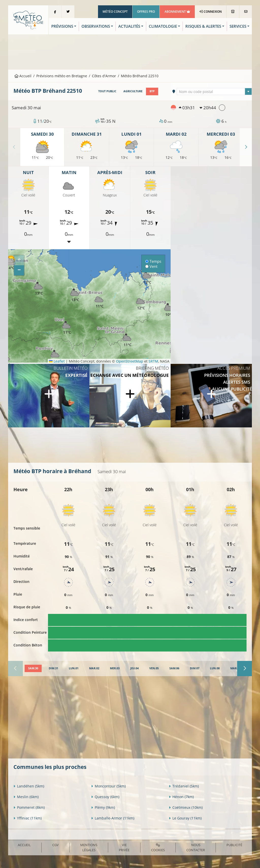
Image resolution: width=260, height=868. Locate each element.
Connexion (211, 12)
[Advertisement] (130, 52)
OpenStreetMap (130, 361)
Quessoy (105, 797)
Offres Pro (146, 12)
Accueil (23, 76)
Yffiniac (28, 818)
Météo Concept (115, 12)
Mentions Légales (89, 847)
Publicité (234, 845)
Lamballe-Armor (113, 818)
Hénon (181, 797)
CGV (55, 845)
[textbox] (214, 92)
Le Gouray (185, 818)
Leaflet (57, 361)
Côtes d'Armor (104, 76)
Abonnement (177, 12)
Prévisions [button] (62, 26)
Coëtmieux (186, 807)
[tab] (33, 669)
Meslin (26, 797)
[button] (56, 356)
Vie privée (124, 847)
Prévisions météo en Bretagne (62, 76)
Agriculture (133, 91)
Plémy (103, 807)
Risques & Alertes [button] (203, 26)
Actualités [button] (129, 26)
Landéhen (29, 786)
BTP (152, 91)
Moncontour (108, 786)
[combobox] (214, 91)
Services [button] (238, 26)
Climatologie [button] (163, 26)
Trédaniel (184, 786)
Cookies (158, 848)
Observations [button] (96, 26)
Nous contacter (196, 847)
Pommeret (29, 807)
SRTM (153, 361)
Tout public (107, 91)
